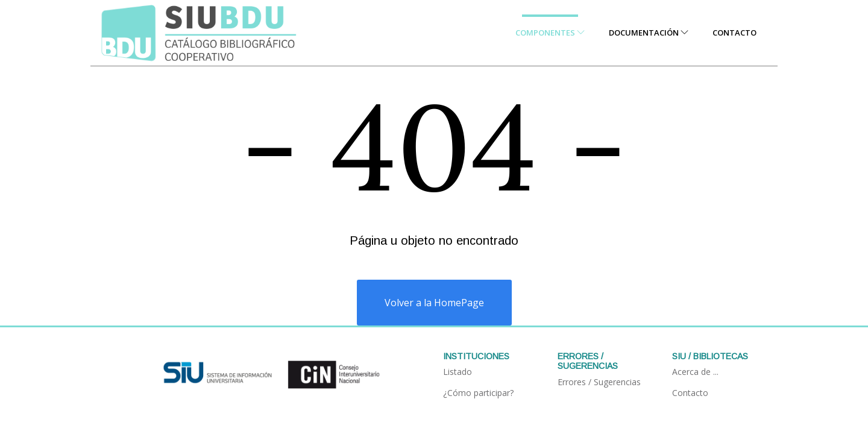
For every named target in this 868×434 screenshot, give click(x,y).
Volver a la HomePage (434, 303)
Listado (458, 372)
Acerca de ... (695, 372)
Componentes (550, 33)
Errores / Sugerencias (599, 382)
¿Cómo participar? (478, 393)
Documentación (649, 33)
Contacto (734, 33)
